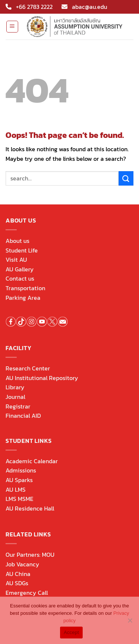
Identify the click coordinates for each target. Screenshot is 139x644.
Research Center (28, 368)
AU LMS (16, 489)
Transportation (25, 288)
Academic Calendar (32, 461)
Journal (15, 397)
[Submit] (126, 178)
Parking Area (23, 298)
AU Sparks (19, 480)
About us (17, 241)
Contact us (20, 278)
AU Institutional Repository (42, 378)
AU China (18, 574)
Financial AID (23, 416)
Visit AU (16, 260)
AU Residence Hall (30, 508)
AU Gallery (20, 269)
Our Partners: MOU (30, 555)
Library (15, 387)
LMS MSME (19, 499)
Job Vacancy (22, 564)
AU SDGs (17, 583)
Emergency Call (27, 593)
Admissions (21, 470)
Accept (71, 632)
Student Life (22, 250)
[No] (130, 623)
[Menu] (12, 27)
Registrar (18, 406)
